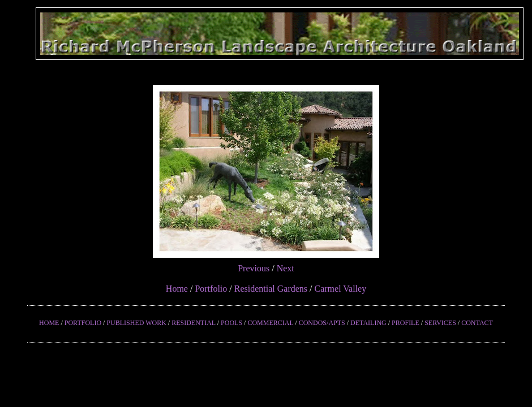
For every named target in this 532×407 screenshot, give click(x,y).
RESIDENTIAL (194, 323)
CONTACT (477, 323)
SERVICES (440, 323)
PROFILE (406, 323)
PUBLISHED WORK (136, 323)
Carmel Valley (340, 289)
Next (286, 268)
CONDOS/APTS (322, 323)
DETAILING (368, 323)
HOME (49, 323)
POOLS (231, 323)
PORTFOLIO (83, 323)
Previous (254, 268)
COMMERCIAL (270, 323)
